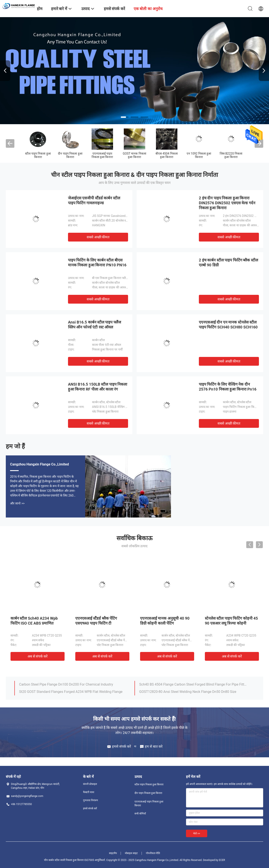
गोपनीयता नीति (153, 853)
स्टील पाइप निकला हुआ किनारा (38, 155)
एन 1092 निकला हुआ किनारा (199, 155)
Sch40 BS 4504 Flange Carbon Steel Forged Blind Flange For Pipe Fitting (193, 684)
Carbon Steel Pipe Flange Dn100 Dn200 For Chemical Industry (66, 684)
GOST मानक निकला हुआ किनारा (134, 155)
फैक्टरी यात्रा (89, 792)
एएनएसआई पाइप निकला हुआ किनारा (102, 155)
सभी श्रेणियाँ (140, 814)
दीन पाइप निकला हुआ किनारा (70, 155)
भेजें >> (197, 834)
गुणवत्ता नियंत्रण (91, 800)
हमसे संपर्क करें (90, 808)
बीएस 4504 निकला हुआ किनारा (167, 155)
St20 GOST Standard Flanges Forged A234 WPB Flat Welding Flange (71, 692)
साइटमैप (113, 853)
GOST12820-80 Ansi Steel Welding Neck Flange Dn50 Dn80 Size (188, 692)
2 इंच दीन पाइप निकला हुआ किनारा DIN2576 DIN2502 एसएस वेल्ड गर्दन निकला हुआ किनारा (227, 203)
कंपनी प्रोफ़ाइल (90, 784)
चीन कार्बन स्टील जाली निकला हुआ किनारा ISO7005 (69, 860)
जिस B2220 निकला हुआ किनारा (231, 155)
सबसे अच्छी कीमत (98, 237)
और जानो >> (17, 503)
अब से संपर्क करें (38, 656)
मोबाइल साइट (131, 853)
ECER (222, 860)
